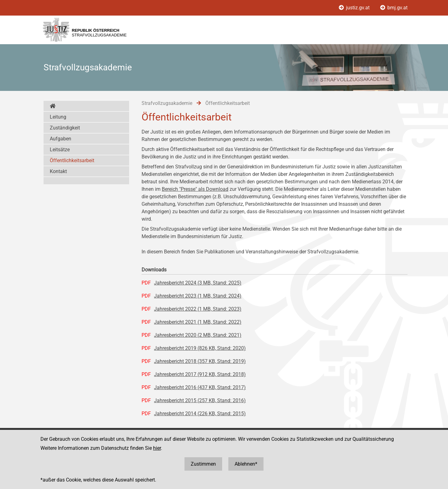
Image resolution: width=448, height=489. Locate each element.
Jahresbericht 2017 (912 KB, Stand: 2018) (200, 374)
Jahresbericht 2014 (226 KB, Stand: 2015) (200, 414)
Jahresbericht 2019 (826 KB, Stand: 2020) (200, 348)
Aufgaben (61, 139)
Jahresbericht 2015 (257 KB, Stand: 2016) (200, 400)
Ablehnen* (246, 464)
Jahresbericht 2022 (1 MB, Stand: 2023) (198, 309)
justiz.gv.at (355, 8)
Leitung (58, 117)
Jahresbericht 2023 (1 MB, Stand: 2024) (198, 296)
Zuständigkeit (65, 128)
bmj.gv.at (394, 8)
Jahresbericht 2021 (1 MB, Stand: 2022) (198, 322)
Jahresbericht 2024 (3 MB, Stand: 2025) (198, 283)
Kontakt (58, 171)
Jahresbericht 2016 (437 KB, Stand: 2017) (200, 387)
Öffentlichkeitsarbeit (72, 160)
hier (157, 448)
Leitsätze (60, 150)
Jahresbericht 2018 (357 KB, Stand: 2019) (200, 361)
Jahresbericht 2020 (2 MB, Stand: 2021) (198, 335)
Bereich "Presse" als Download (195, 189)
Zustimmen (203, 464)
